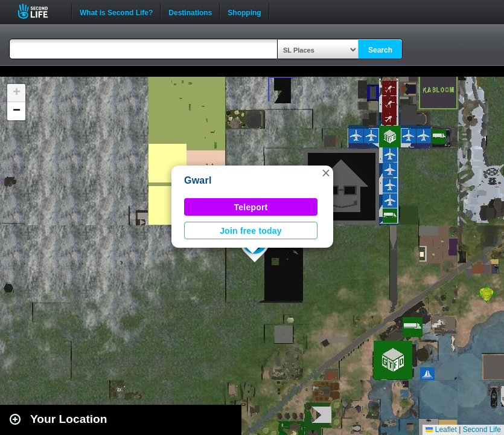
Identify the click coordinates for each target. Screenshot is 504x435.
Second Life (40, 11)
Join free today (251, 231)
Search (380, 50)
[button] (326, 173)
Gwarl (198, 180)
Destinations (190, 11)
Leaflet (441, 430)
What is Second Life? (116, 11)
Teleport (251, 207)
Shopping (244, 11)
